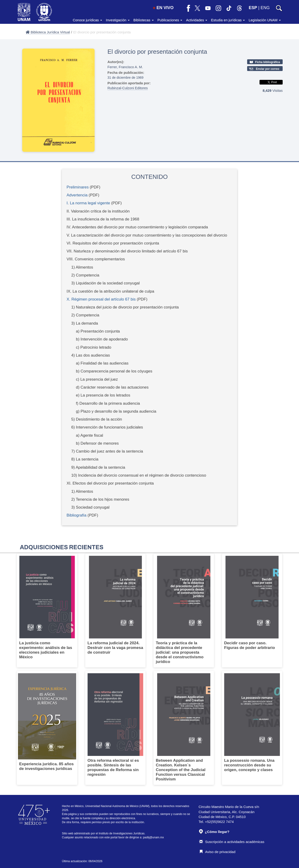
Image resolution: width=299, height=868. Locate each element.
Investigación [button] (118, 20)
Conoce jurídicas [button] (87, 20)
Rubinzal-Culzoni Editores (128, 88)
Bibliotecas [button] (144, 20)
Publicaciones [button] (170, 20)
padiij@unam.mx (153, 837)
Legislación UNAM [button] (265, 20)
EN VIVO (163, 8)
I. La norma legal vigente (88, 203)
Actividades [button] (197, 20)
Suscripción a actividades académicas (232, 842)
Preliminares (78, 187)
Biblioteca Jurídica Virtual (48, 32)
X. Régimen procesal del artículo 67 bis (101, 299)
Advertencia (77, 195)
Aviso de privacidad (217, 852)
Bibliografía (77, 515)
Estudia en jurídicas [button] (228, 20)
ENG (265, 8)
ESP (253, 8)
